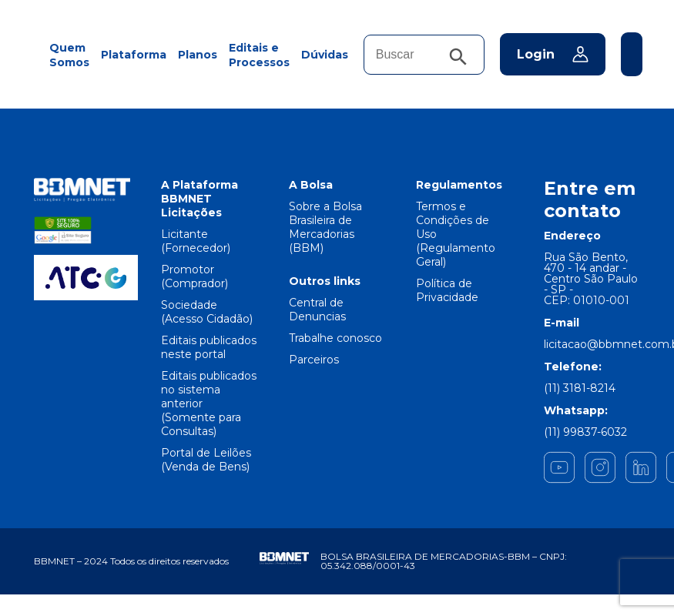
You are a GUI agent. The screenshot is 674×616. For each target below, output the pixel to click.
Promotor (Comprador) (194, 276)
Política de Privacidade (447, 290)
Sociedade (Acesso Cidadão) (207, 312)
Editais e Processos (259, 55)
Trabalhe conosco (335, 338)
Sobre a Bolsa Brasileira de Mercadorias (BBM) (325, 227)
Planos (198, 55)
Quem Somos (69, 55)
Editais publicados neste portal (209, 347)
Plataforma (134, 55)
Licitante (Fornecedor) (196, 241)
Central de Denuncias (317, 310)
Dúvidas (325, 55)
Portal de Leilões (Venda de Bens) (206, 460)
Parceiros (314, 360)
